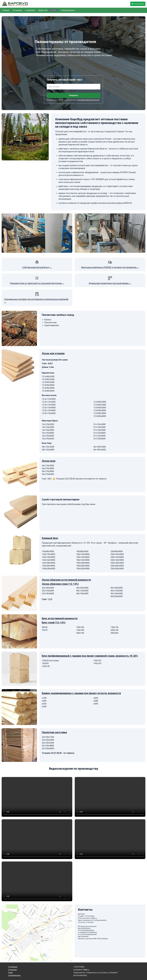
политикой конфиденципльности (88, 100)
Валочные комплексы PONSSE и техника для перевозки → (110, 267)
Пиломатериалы (68, 10)
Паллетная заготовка (54, 732)
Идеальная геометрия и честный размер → (110, 283)
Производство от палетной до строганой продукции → (37, 283)
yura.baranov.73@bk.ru (90, 918)
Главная (6, 10)
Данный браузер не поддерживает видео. (37, 797)
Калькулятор (138, 4)
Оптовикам (17, 10)
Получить (74, 95)
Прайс (11, 973)
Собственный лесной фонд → (37, 267)
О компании (30, 10)
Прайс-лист (48, 10)
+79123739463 (90, 916)
